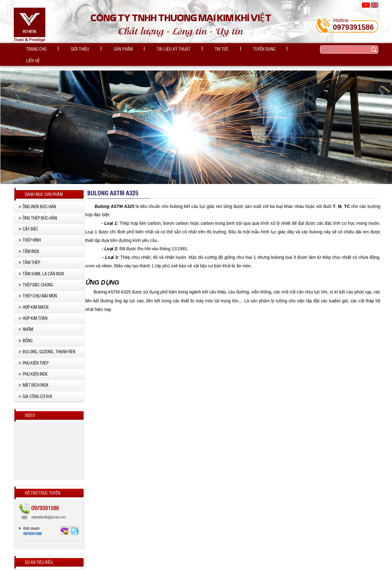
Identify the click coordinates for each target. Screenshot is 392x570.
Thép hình (30, 233)
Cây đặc (28, 222)
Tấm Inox (29, 244)
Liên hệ (268, 50)
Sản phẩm (108, 50)
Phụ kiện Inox (33, 367)
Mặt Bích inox (34, 378)
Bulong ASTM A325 (113, 186)
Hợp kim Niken (34, 300)
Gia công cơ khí (35, 389)
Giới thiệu (71, 50)
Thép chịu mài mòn (38, 289)
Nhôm (26, 322)
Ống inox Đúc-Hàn (37, 199)
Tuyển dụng (232, 50)
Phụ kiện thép (34, 356)
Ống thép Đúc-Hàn (38, 211)
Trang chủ (33, 50)
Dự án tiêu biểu (39, 555)
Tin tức (195, 50)
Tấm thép (29, 255)
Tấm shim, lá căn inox (41, 266)
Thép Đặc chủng (36, 277)
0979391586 (353, 27)
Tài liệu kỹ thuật (153, 50)
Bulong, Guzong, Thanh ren (47, 344)
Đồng (26, 333)
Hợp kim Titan (33, 311)
